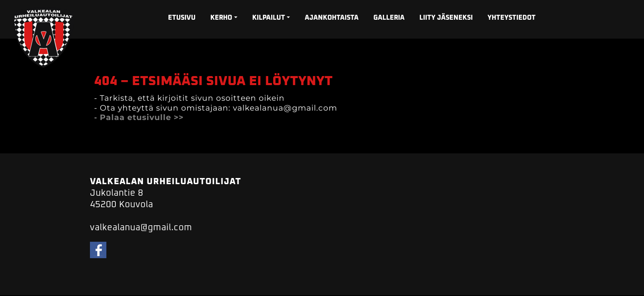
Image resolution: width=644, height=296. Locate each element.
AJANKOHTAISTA (332, 18)
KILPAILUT (269, 18)
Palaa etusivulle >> (142, 117)
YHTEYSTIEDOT (512, 18)
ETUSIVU (182, 18)
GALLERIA (389, 18)
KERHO (221, 18)
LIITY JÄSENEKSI (446, 18)
